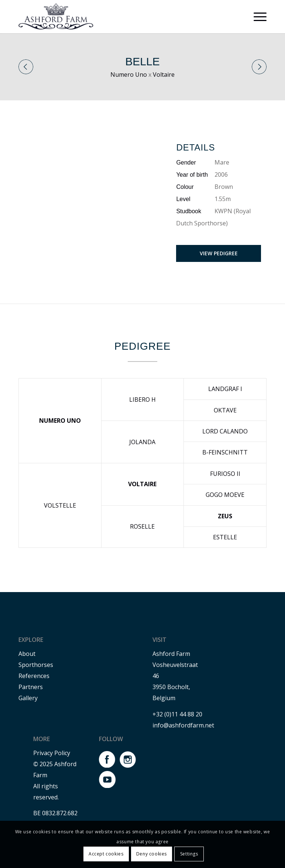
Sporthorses (36, 665)
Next (259, 67)
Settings (189, 854)
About (27, 654)
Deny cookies (152, 854)
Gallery (28, 698)
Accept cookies (106, 854)
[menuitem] (256, 17)
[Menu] (256, 17)
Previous (26, 67)
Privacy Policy (52, 753)
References (34, 676)
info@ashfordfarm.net (183, 725)
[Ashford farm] (56, 17)
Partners (31, 687)
